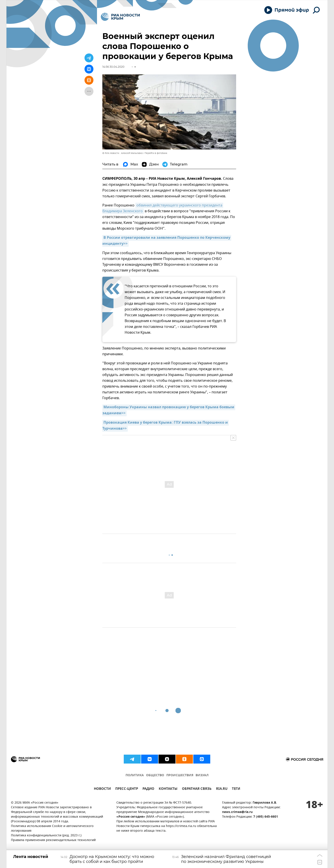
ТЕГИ (236, 789)
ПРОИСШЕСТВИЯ (180, 775)
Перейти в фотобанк (156, 153)
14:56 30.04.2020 (113, 67)
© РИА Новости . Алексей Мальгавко (123, 153)
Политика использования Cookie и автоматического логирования (52, 829)
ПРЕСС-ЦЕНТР (127, 789)
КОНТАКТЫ (168, 789)
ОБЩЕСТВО (155, 775)
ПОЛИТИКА (135, 775)
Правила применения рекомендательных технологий (53, 840)
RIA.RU (222, 789)
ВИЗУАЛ (202, 775)
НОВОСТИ (102, 789)
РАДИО (148, 789)
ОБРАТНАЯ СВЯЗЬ (197, 789)
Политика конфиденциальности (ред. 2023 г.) (46, 836)
